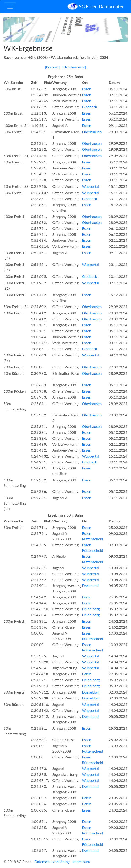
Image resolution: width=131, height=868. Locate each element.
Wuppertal (90, 186)
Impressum (81, 861)
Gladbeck (89, 107)
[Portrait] (52, 67)
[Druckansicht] (74, 67)
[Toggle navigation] (10, 7)
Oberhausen (92, 132)
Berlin (87, 597)
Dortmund (90, 585)
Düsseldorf (91, 692)
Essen (86, 89)
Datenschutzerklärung (52, 861)
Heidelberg (91, 609)
